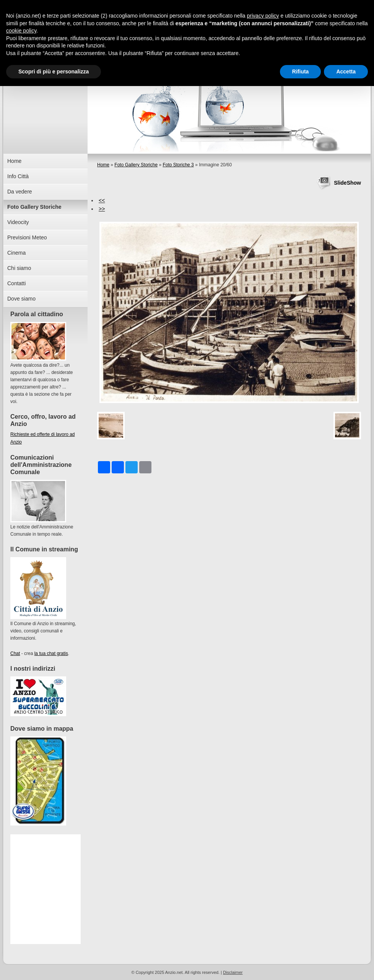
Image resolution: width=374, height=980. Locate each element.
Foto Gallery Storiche (136, 165)
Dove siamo (21, 299)
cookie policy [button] (21, 31)
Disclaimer (233, 972)
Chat (15, 653)
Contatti (16, 283)
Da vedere (20, 192)
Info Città (18, 176)
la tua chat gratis (51, 653)
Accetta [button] (346, 72)
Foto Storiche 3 (178, 165)
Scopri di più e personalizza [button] (54, 72)
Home (103, 165)
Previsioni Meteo (27, 237)
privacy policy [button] (263, 16)
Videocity (18, 222)
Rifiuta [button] (301, 72)
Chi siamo (19, 268)
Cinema (16, 253)
